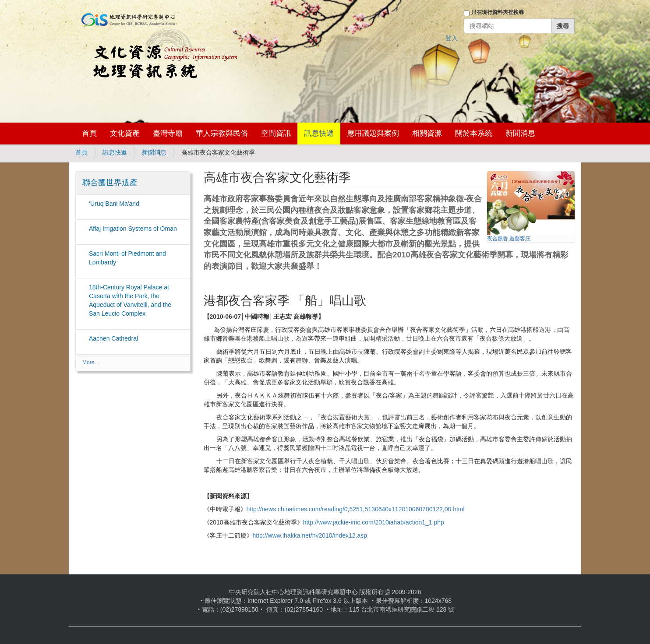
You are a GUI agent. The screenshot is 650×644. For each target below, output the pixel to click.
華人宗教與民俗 (222, 133)
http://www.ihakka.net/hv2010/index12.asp (310, 535)
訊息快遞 (319, 133)
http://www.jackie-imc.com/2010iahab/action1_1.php (374, 522)
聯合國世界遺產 (110, 183)
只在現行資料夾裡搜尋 (498, 12)
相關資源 (427, 133)
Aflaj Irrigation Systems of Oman (133, 229)
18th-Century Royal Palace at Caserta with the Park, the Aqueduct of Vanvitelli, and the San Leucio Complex (130, 300)
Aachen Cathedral (113, 338)
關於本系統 (474, 133)
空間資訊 (276, 133)
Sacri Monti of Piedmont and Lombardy (127, 258)
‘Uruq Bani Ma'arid (114, 204)
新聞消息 (520, 133)
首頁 (89, 133)
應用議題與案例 (373, 133)
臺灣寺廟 (168, 133)
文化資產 (125, 133)
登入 (452, 38)
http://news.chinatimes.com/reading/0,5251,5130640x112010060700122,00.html (356, 509)
